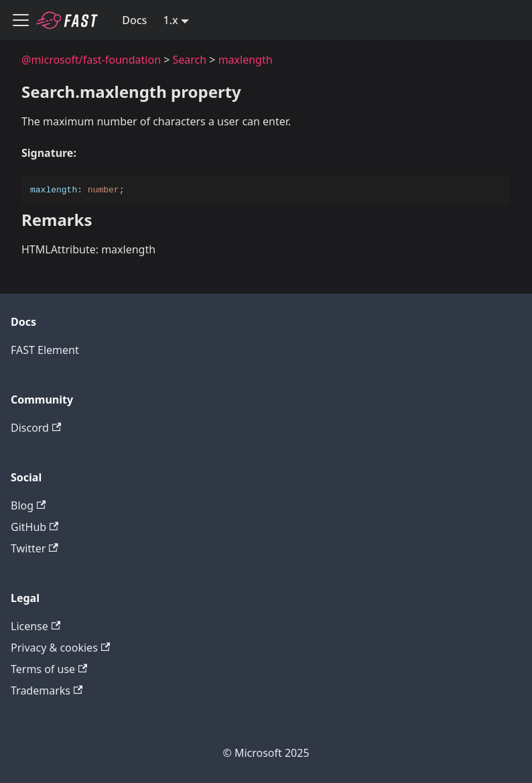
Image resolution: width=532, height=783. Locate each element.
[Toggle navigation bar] (21, 20)
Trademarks (47, 690)
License (36, 626)
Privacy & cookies (60, 648)
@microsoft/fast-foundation (91, 60)
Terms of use (49, 669)
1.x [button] (170, 20)
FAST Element (45, 350)
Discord (36, 428)
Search (190, 60)
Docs (134, 20)
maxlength (246, 60)
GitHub (35, 527)
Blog (28, 505)
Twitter (35, 548)
